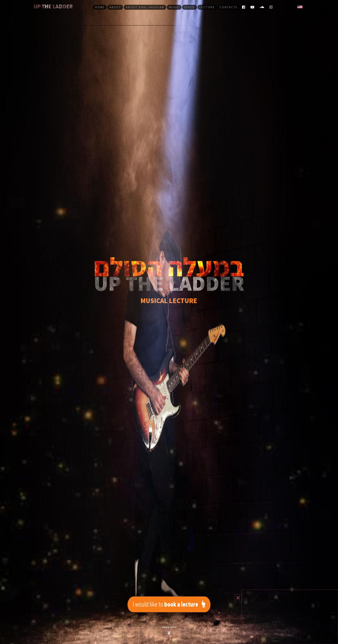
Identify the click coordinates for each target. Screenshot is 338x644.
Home (100, 7)
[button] (300, 6)
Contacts (228, 7)
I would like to (169, 604)
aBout (115, 7)
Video (190, 7)
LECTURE (207, 7)
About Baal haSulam (145, 7)
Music (174, 7)
